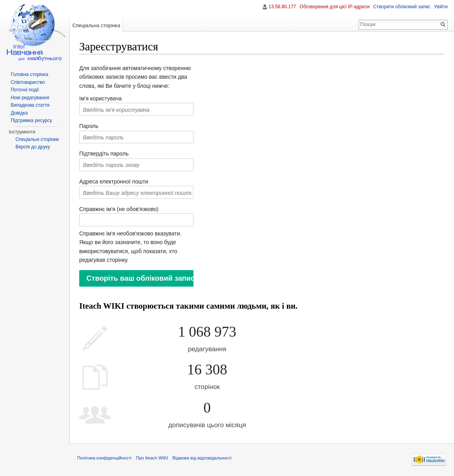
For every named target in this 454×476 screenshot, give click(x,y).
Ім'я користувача (100, 98)
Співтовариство (28, 82)
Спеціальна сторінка (96, 25)
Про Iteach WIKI (152, 458)
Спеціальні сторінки (37, 139)
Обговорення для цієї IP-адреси (335, 7)
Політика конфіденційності (104, 458)
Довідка (19, 113)
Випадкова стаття (30, 105)
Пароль (89, 126)
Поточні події (25, 90)
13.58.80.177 (282, 7)
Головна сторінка (29, 74)
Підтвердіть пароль (104, 154)
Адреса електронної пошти (114, 182)
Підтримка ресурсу (31, 120)
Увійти (441, 7)
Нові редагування (30, 98)
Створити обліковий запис (402, 7)
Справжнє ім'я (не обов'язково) (119, 209)
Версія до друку (33, 147)
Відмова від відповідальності (202, 458)
